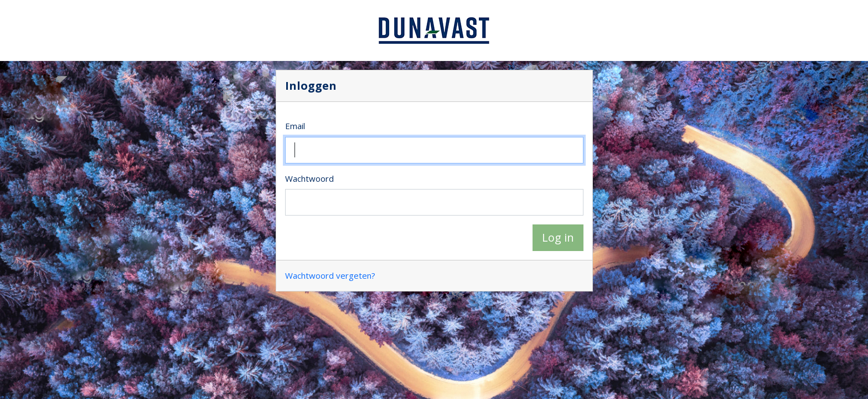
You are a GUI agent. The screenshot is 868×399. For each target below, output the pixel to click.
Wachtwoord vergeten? (330, 275)
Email (295, 126)
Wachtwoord (309, 178)
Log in (558, 237)
